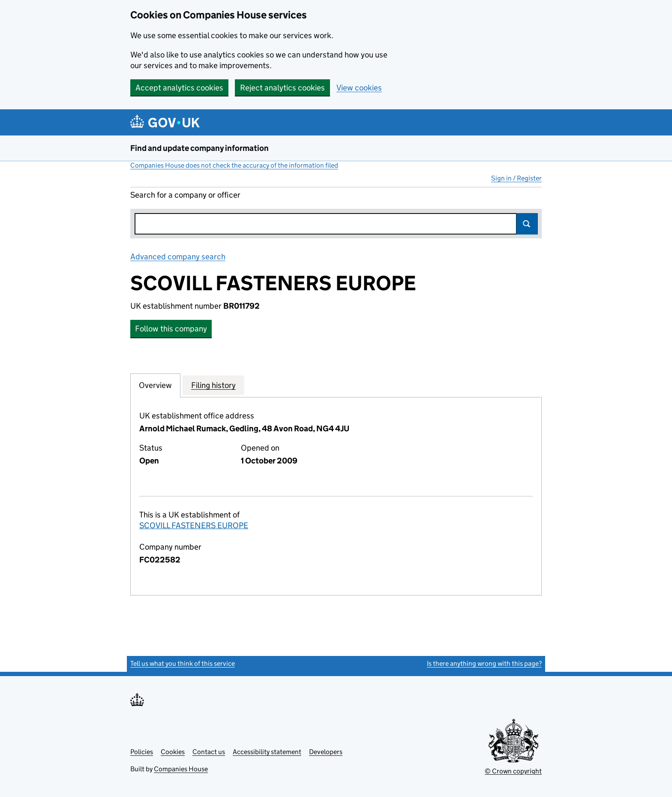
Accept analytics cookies (179, 88)
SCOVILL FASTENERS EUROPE (194, 525)
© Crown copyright (513, 771)
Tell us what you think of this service (183, 663)
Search (527, 224)
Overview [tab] (155, 385)
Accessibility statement (267, 752)
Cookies (173, 752)
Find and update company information (199, 148)
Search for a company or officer (185, 195)
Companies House (181, 769)
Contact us (209, 752)
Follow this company (171, 329)
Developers (326, 752)
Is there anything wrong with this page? (484, 663)
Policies (142, 752)
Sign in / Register (516, 178)
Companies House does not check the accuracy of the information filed (234, 165)
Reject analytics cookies (282, 88)
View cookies (359, 88)
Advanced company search (178, 257)
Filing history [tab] (213, 385)
